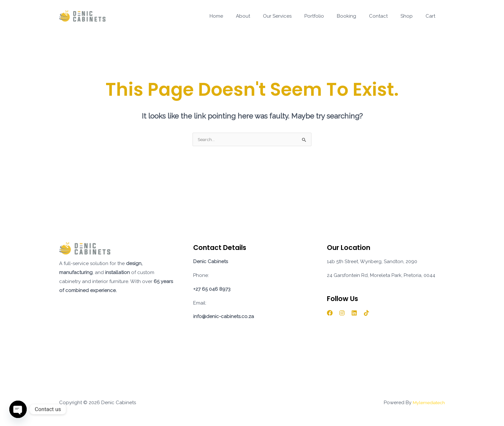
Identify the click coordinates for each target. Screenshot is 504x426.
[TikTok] (366, 314)
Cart (432, 16)
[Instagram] (342, 314)
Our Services (295, 16)
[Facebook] (330, 314)
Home (240, 16)
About (264, 16)
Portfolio (329, 16)
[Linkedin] (354, 314)
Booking (358, 16)
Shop (411, 16)
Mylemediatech (427, 403)
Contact (386, 16)
